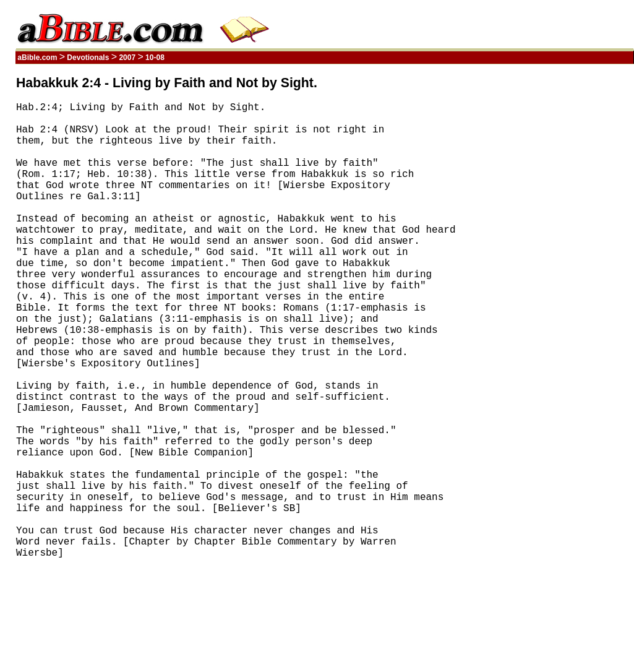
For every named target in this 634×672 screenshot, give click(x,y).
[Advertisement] (575, 262)
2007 (127, 58)
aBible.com (37, 58)
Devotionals (88, 58)
